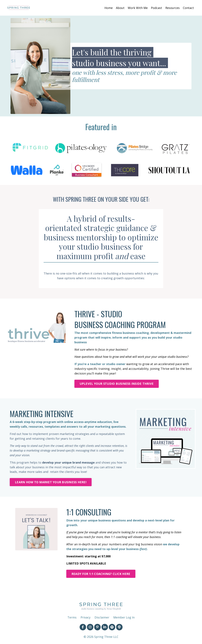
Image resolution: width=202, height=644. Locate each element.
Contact (188, 8)
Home (109, 8)
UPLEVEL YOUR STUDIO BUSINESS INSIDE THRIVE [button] (117, 384)
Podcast (157, 8)
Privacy (86, 617)
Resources (172, 8)
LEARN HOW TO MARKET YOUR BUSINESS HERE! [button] (51, 482)
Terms (72, 617)
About (120, 8)
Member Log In (124, 617)
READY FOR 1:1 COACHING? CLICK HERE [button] (101, 574)
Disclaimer (102, 617)
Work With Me (138, 8)
